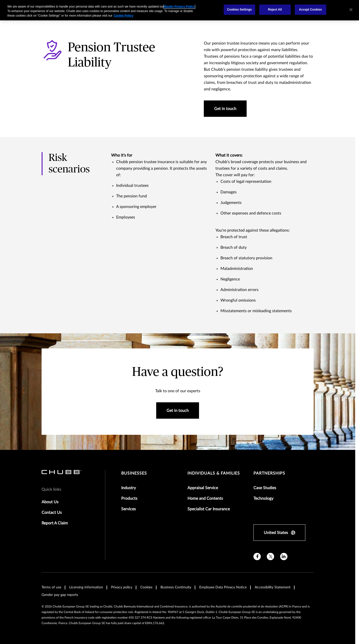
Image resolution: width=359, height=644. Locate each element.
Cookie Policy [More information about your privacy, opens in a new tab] (123, 16)
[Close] (351, 10)
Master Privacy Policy (179, 7)
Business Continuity (176, 587)
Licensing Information (86, 587)
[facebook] (257, 557)
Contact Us (52, 513)
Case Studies (265, 488)
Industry (128, 488)
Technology (263, 498)
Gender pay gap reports (60, 595)
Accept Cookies (311, 10)
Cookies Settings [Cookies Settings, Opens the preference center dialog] (239, 10)
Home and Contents (205, 498)
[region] (179, 10)
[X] (270, 557)
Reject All (275, 10)
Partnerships (269, 473)
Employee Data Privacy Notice (223, 587)
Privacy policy (122, 587)
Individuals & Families (214, 473)
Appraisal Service (203, 488)
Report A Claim (55, 523)
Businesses (134, 473)
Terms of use (51, 587)
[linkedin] (284, 557)
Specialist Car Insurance (209, 509)
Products (129, 498)
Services (128, 509)
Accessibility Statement (273, 587)
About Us (50, 502)
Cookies (146, 587)
